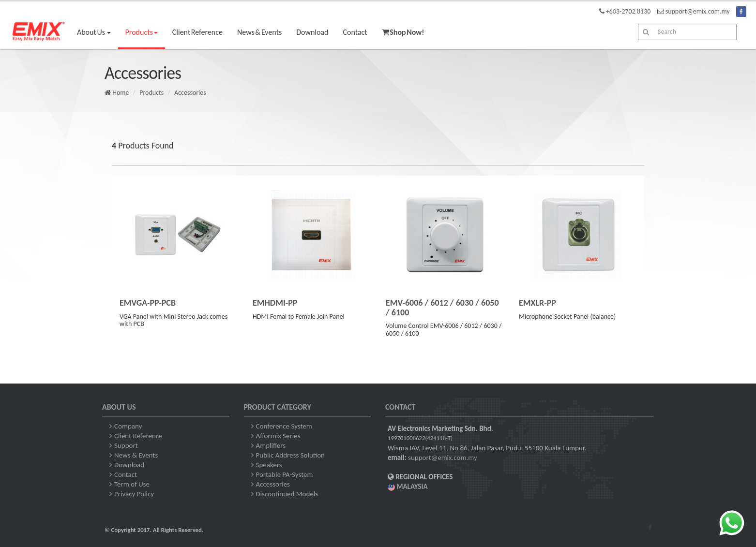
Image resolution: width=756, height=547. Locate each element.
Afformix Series (278, 436)
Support (126, 445)
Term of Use (132, 484)
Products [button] (142, 32)
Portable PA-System (285, 474)
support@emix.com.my (443, 458)
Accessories (190, 93)
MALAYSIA (408, 487)
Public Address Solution (290, 455)
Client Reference (197, 32)
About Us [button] (94, 32)
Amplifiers (271, 445)
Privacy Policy (134, 494)
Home (117, 93)
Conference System (284, 426)
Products (151, 93)
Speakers (269, 465)
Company (128, 426)
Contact (355, 32)
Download (312, 32)
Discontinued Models (287, 494)
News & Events (259, 32)
